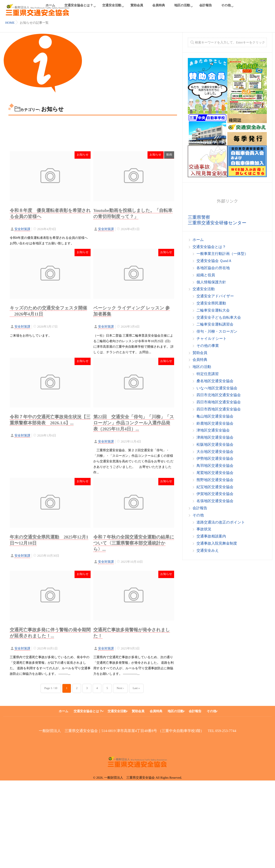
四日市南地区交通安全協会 (219, 402)
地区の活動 (182, 8)
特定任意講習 (208, 374)
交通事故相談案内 (211, 537)
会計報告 (205, 8)
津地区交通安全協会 (213, 431)
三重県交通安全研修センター (217, 223)
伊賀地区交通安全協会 (215, 494)
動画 (169, 155)
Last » (136, 688)
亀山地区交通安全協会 (215, 417)
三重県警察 (199, 217)
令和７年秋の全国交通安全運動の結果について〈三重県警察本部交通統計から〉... (134, 543)
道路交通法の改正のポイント (221, 523)
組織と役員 (206, 275)
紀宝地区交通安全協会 (215, 487)
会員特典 (159, 8)
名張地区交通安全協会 (215, 501)
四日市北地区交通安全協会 (219, 395)
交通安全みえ (208, 551)
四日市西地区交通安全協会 (219, 409)
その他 (226, 8)
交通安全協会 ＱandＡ (214, 261)
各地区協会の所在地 (213, 268)
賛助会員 (137, 8)
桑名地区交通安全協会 (215, 381)
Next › (120, 688)
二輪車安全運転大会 (213, 311)
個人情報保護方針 (211, 282)
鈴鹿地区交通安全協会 (215, 424)
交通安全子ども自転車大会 (219, 318)
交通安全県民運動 (211, 304)
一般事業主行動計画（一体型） (222, 254)
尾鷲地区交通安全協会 (215, 473)
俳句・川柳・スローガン (217, 332)
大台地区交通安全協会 (215, 452)
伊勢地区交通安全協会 (215, 459)
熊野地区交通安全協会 (215, 480)
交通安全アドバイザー (215, 296)
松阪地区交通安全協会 (215, 445)
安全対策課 (22, 229)
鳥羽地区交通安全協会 (215, 466)
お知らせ (83, 155)
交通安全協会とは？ (79, 8)
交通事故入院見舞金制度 (217, 544)
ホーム (198, 240)
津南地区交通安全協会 (215, 438)
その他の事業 (208, 346)
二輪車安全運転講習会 (215, 325)
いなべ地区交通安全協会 (217, 388)
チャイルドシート (212, 339)
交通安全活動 (112, 8)
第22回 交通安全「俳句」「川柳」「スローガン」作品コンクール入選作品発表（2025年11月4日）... (134, 422)
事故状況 (204, 529)
